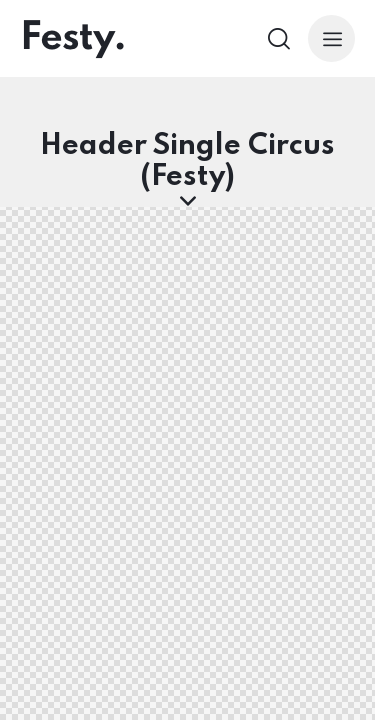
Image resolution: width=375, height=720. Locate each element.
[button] (331, 38)
